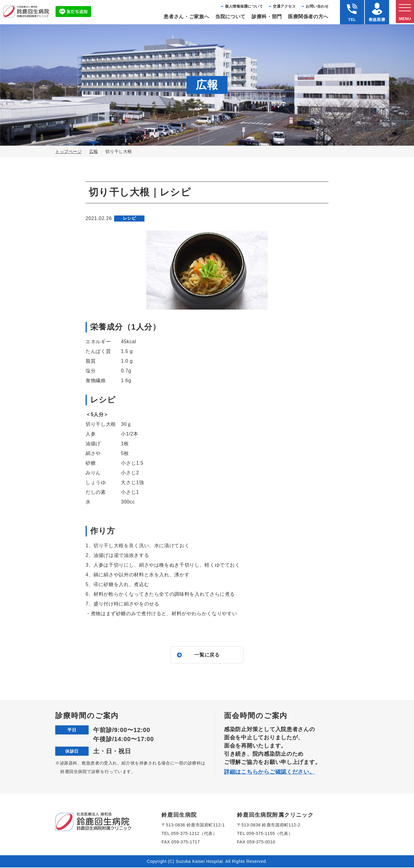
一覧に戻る (207, 655)
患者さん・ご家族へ (186, 17)
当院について (230, 17)
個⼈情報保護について (244, 6)
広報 (94, 151)
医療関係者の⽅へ (308, 17)
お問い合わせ (317, 6)
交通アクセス (284, 6)
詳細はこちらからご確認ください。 (270, 772)
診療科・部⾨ (267, 17)
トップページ (68, 151)
